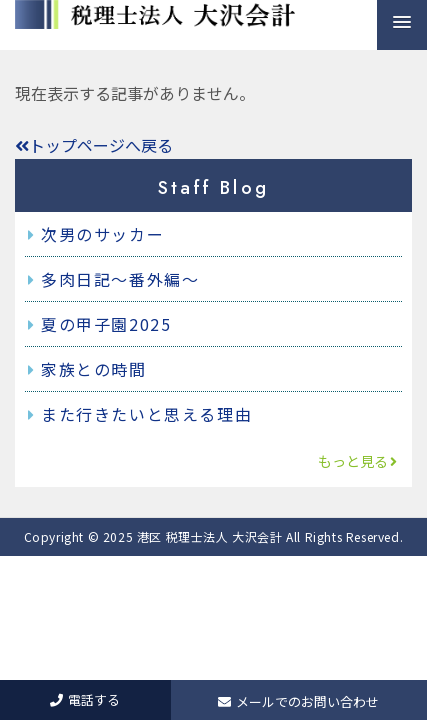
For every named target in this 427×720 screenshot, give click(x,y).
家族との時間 (94, 369)
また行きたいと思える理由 (146, 414)
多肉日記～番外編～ (120, 279)
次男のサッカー (102, 234)
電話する (85, 699)
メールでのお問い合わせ (298, 701)
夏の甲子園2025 (106, 324)
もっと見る (358, 461)
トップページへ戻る (94, 145)
